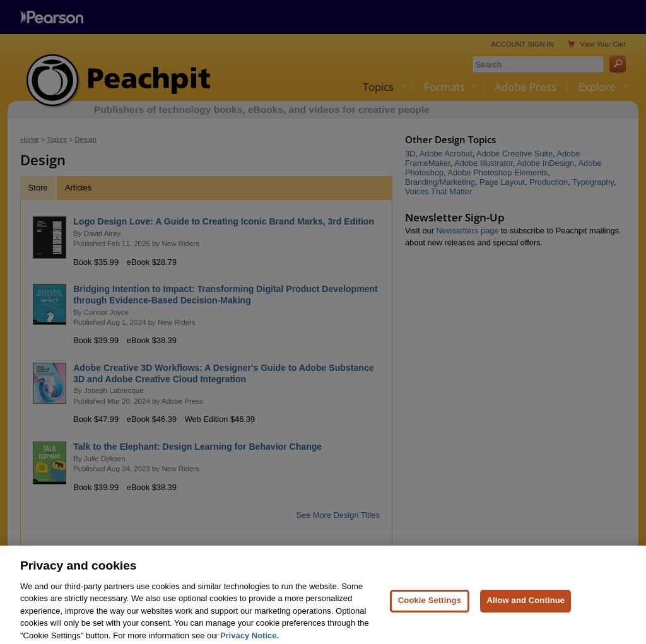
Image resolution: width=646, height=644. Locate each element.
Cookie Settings (430, 613)
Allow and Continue (526, 613)
